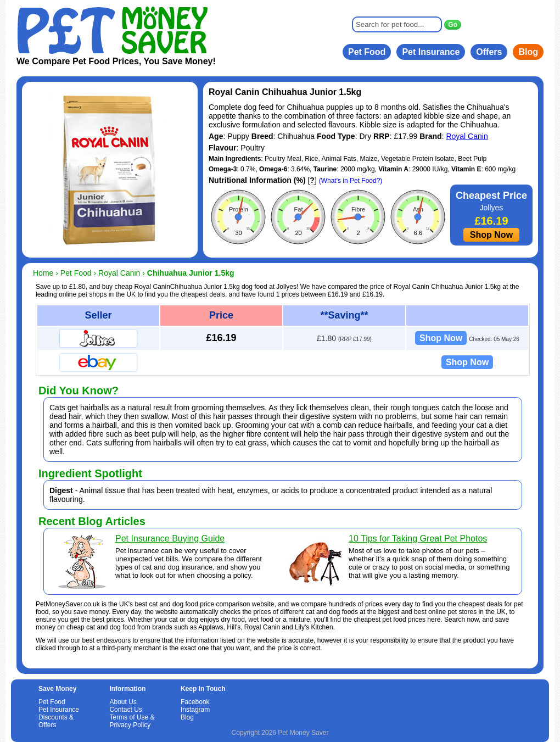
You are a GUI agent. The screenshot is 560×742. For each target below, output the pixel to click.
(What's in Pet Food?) (351, 181)
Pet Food (367, 52)
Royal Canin (467, 136)
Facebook (195, 702)
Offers (489, 52)
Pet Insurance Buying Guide (170, 539)
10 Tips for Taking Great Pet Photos (418, 539)
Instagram (195, 710)
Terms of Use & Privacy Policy (132, 721)
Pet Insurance (431, 52)
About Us (123, 702)
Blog (528, 52)
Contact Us (125, 710)
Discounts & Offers (56, 721)
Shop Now (491, 235)
